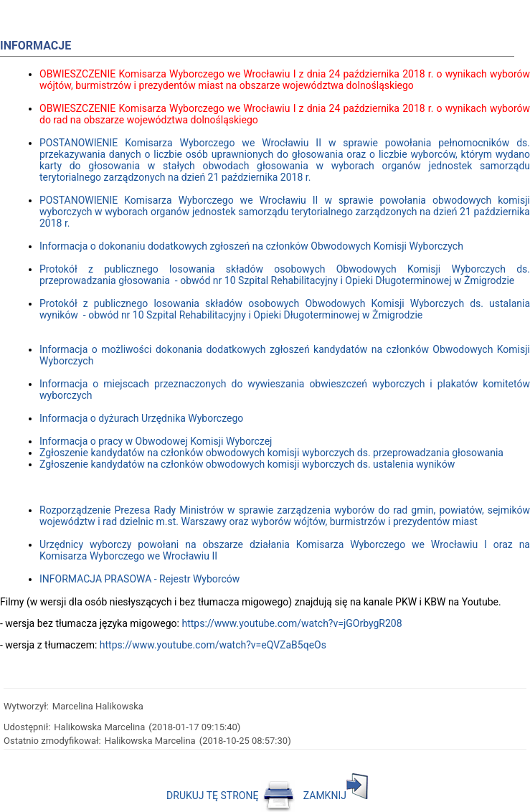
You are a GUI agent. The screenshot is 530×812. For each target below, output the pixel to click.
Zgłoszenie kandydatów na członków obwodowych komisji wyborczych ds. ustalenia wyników (247, 464)
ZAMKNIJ (336, 796)
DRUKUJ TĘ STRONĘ (231, 796)
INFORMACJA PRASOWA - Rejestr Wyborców (139, 579)
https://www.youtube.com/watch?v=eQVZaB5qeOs (213, 645)
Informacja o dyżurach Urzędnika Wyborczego (141, 418)
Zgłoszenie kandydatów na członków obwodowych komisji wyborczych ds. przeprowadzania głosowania (271, 453)
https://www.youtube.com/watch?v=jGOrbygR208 (292, 623)
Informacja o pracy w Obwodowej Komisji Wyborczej (156, 441)
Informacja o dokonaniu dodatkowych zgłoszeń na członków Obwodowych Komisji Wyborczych (251, 246)
